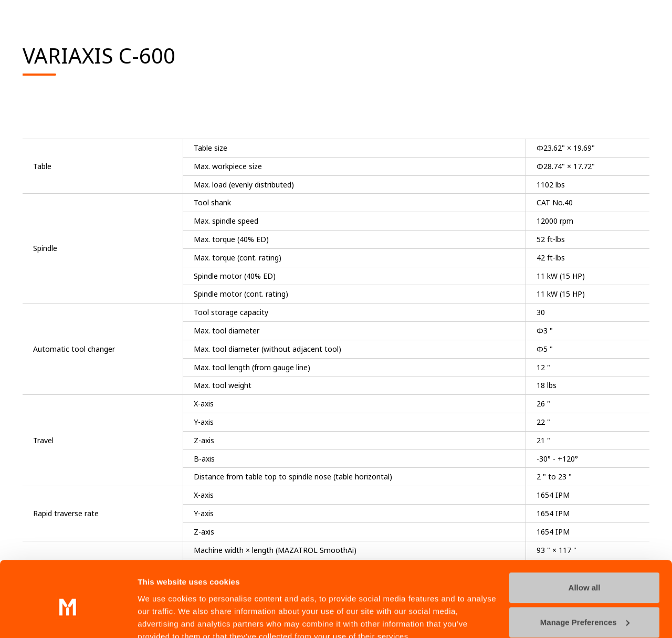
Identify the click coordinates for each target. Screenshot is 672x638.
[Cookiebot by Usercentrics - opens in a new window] (68, 618)
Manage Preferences (585, 574)
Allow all (585, 540)
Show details (162, 617)
